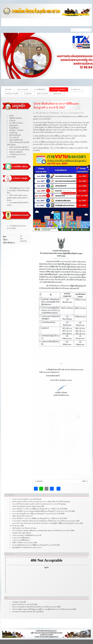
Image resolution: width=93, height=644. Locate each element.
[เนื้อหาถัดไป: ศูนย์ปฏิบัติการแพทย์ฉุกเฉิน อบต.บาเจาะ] (85, 481)
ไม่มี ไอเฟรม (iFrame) (46, 575)
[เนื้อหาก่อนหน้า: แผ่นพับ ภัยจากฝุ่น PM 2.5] (39, 481)
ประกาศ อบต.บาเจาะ (76, 113)
